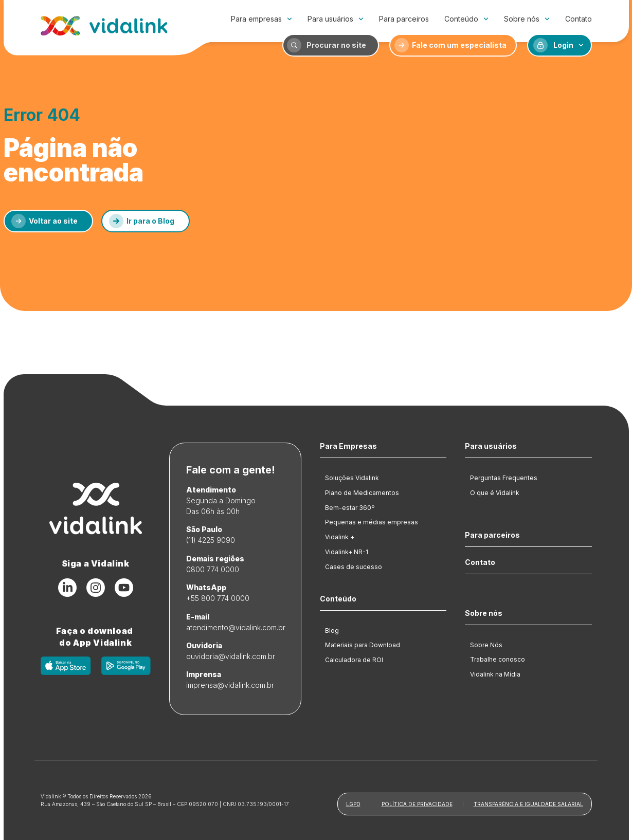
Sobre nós (527, 19)
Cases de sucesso (354, 567)
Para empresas (261, 19)
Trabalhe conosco (498, 659)
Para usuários (336, 19)
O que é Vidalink (495, 493)
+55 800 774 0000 (218, 598)
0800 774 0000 (213, 569)
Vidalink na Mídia (495, 674)
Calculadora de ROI (354, 660)
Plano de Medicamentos (362, 493)
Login (568, 45)
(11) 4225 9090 (211, 540)
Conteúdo (466, 19)
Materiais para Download (363, 645)
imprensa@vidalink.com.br (230, 685)
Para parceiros (404, 19)
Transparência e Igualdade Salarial (528, 804)
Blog (332, 631)
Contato (579, 19)
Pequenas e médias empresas (372, 522)
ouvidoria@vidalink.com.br (231, 656)
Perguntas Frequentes (504, 478)
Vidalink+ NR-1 (347, 552)
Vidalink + (340, 537)
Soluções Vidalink (352, 478)
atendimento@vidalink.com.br (236, 627)
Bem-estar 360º (350, 508)
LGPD (353, 804)
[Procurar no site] (294, 45)
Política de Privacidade (417, 804)
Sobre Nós (486, 645)
